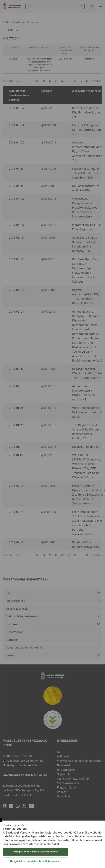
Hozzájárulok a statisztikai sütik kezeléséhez (35, 852)
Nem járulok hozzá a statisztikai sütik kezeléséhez (35, 861)
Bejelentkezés (92, 6)
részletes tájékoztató (39, 844)
